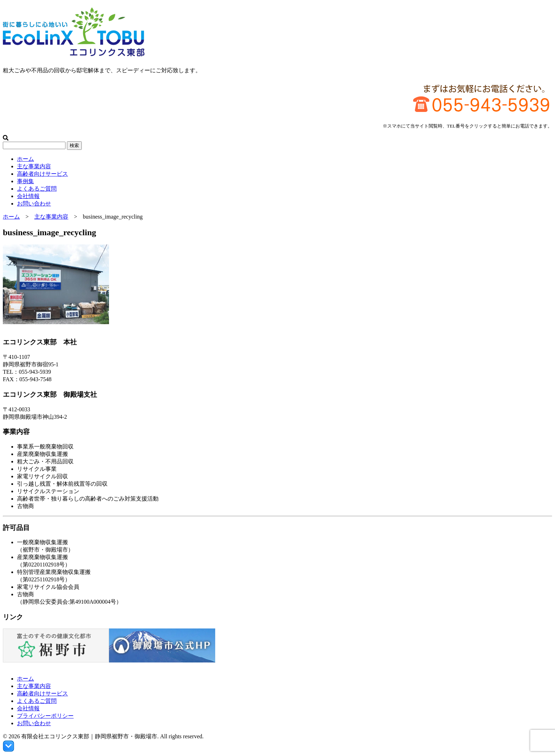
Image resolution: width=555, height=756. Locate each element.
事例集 (25, 181)
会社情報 (28, 196)
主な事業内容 (34, 166)
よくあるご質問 (37, 189)
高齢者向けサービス (42, 174)
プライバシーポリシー (45, 716)
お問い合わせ (34, 204)
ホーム (25, 159)
